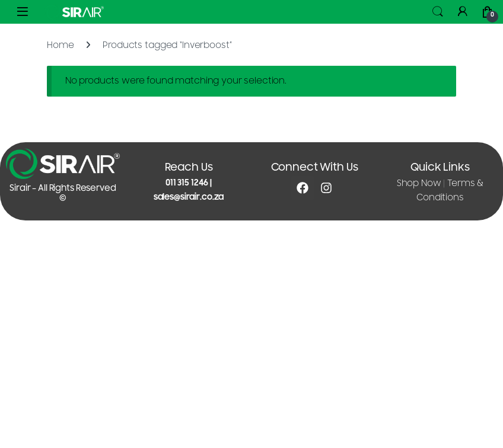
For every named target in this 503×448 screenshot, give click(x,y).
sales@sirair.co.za (189, 197)
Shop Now (419, 183)
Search (438, 12)
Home (60, 45)
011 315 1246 (187, 183)
